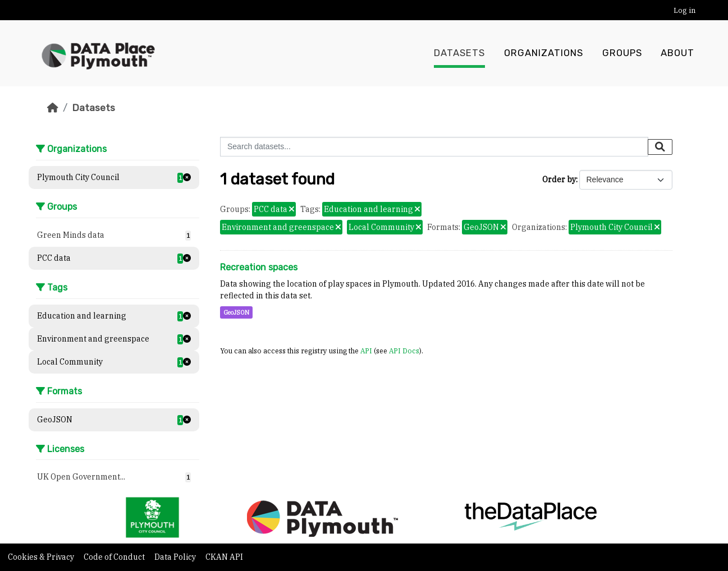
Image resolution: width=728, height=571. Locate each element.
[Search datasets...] (434, 147)
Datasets (459, 53)
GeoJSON (236, 312)
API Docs (404, 351)
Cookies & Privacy (42, 557)
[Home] (53, 108)
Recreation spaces (259, 267)
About (677, 53)
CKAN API (224, 557)
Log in (684, 10)
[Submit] (660, 147)
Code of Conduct (115, 557)
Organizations (544, 53)
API (366, 351)
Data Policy (176, 557)
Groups (622, 53)
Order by (559, 179)
